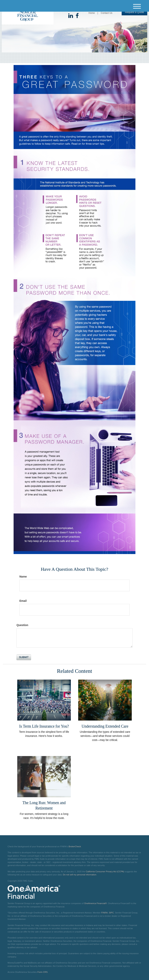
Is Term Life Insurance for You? (44, 726)
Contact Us (106, 13)
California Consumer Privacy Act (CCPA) (105, 872)
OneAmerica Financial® (95, 903)
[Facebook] (77, 16)
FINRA (104, 913)
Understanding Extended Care (105, 726)
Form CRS (42, 972)
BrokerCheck (75, 846)
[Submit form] (24, 657)
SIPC (111, 913)
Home (92, 13)
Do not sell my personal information (80, 875)
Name (23, 577)
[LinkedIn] (71, 16)
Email (23, 601)
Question (22, 625)
